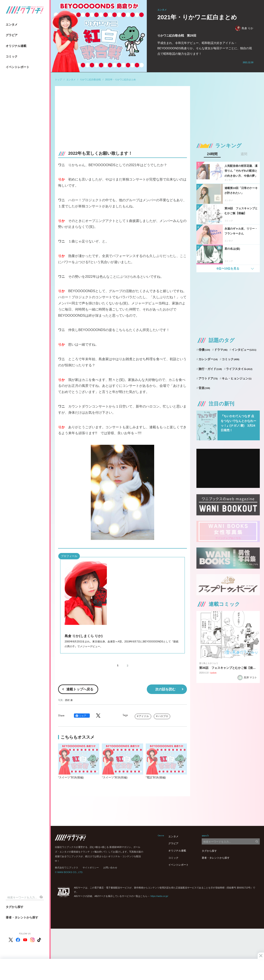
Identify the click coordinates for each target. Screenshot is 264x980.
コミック (12, 56)
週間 (244, 154)
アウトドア (208, 378)
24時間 (212, 154)
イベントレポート (18, 67)
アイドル (144, 716)
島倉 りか (244, 28)
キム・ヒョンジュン (237, 378)
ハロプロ (163, 716)
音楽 (204, 388)
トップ (58, 79)
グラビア (12, 35)
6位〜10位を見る (228, 268)
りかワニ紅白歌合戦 (90, 79)
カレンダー (208, 359)
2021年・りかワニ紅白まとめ (120, 79)
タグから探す (15, 907)
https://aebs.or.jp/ (159, 896)
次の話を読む (165, 689)
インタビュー (244, 350)
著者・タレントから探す (22, 917)
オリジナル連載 (16, 46)
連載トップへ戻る (80, 689)
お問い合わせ (110, 868)
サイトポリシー (91, 868)
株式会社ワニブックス (67, 868)
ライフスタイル (239, 369)
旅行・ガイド (210, 369)
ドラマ (221, 350)
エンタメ (12, 25)
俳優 (204, 350)
